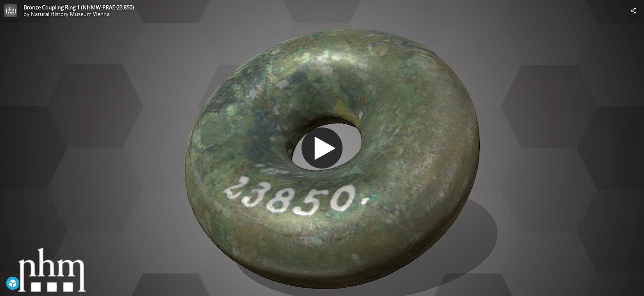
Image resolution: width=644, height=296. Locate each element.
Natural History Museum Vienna (70, 14)
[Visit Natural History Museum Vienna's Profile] (11, 11)
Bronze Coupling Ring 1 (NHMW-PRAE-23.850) (79, 7)
